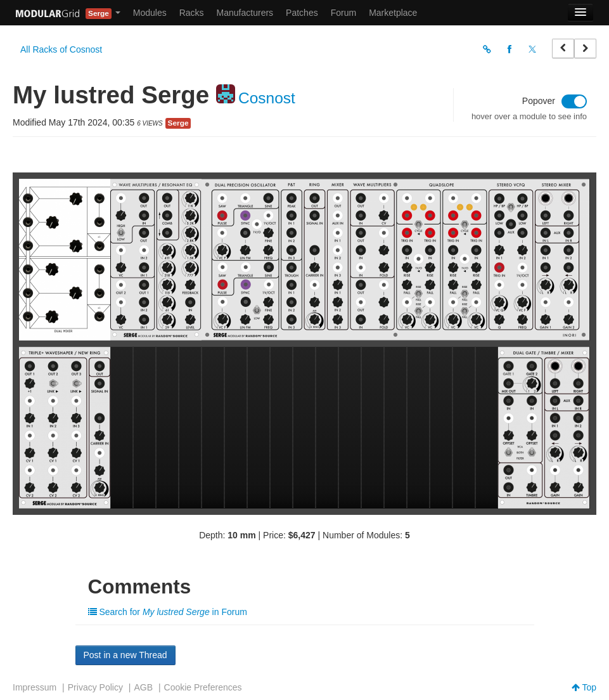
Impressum (35, 687)
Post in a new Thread (125, 655)
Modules (150, 13)
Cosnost (267, 98)
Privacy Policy (95, 687)
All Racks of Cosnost (61, 49)
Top (584, 687)
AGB (143, 687)
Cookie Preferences (203, 687)
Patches (302, 13)
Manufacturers (245, 13)
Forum (343, 13)
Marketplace (393, 13)
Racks (192, 13)
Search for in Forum (168, 612)
